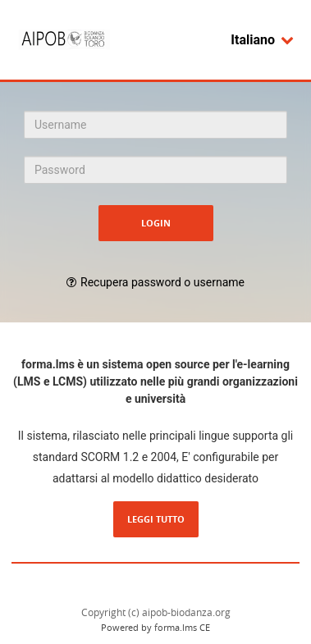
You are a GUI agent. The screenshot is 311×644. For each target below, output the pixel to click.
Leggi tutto (156, 519)
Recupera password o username (162, 282)
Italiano (263, 40)
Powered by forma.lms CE (155, 627)
